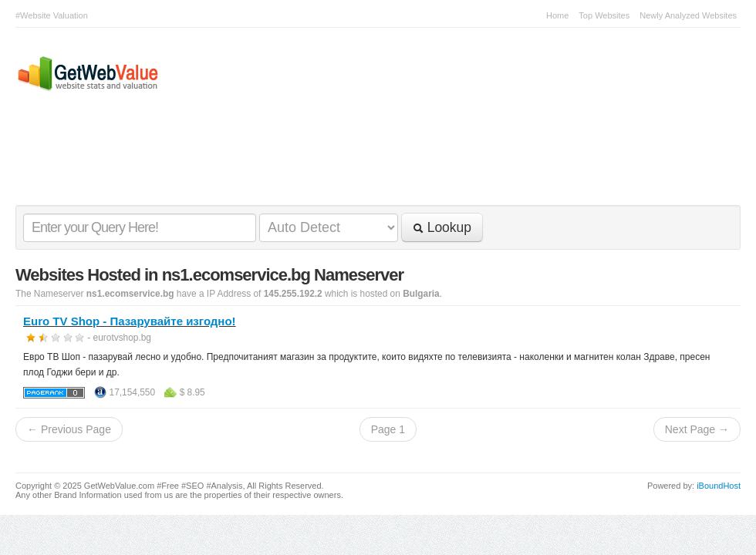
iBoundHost (719, 486)
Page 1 (388, 429)
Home (557, 15)
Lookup (442, 227)
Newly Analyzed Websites (688, 15)
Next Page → (697, 429)
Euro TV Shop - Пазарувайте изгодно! (130, 321)
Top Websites (604, 15)
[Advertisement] (370, 163)
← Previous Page (69, 429)
